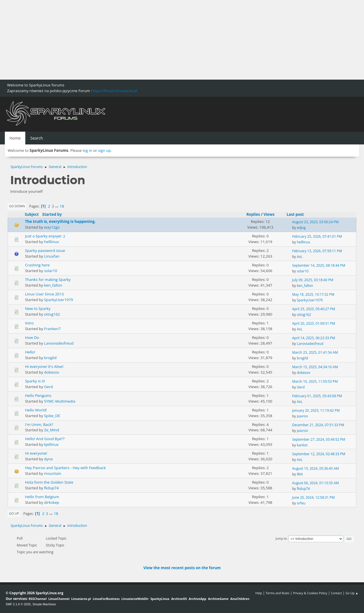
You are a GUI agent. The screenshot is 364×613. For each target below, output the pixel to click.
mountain (53, 473)
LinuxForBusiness (106, 599)
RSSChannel (38, 599)
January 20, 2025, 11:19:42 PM (316, 410)
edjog (301, 228)
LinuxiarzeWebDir (135, 599)
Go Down (17, 206)
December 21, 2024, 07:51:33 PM (318, 425)
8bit (300, 474)
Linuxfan (52, 256)
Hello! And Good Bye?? (45, 439)
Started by (52, 214)
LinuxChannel (59, 599)
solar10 (51, 271)
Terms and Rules (278, 593)
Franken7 (52, 329)
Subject (32, 214)
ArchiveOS (179, 599)
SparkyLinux (160, 599)
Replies (253, 214)
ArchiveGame (218, 599)
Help (259, 593)
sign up (105, 150)
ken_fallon (53, 285)
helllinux (51, 242)
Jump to (281, 538)
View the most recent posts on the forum (182, 568)
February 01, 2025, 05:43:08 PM (317, 396)
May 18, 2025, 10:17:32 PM (313, 294)
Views (269, 214)
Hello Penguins (38, 395)
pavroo (302, 416)
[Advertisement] (171, 40)
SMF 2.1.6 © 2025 (18, 604)
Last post (298, 214)
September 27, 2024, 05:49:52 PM (319, 439)
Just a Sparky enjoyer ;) (45, 236)
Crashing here (37, 265)
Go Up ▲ (352, 593)
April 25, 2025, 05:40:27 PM (314, 309)
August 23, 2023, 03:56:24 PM (315, 222)
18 (62, 206)
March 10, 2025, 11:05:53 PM (315, 381)
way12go (52, 227)
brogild (50, 358)
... (57, 206)
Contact (336, 593)
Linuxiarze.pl (81, 599)
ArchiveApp (197, 599)
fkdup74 (51, 488)
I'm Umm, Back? (39, 424)
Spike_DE (52, 416)
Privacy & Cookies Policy (310, 593)
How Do (32, 337)
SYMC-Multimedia (60, 401)
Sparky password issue (45, 250)
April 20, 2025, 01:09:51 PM (314, 323)
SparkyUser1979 (58, 300)
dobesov (52, 372)
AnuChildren (240, 599)
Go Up (14, 513)
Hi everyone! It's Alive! (44, 366)
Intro (29, 323)
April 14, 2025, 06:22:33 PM (314, 338)
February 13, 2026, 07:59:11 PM (317, 251)
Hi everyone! (36, 453)
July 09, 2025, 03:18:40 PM (313, 280)
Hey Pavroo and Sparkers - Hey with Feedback (65, 468)
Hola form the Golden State (49, 482)
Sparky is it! (35, 381)
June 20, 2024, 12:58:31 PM (313, 497)
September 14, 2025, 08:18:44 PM (319, 265)
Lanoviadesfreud (59, 343)
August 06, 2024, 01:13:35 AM (315, 483)
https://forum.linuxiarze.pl (114, 91)
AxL (300, 257)
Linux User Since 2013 (44, 294)
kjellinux (51, 444)
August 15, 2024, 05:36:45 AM (315, 468)
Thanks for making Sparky (48, 279)
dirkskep (52, 502)
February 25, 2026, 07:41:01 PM (317, 236)
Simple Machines (44, 604)
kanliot (302, 445)
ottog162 (52, 314)
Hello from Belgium (42, 497)
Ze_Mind (52, 430)
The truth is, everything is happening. (60, 221)
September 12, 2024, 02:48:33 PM (319, 454)
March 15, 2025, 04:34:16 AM (315, 367)
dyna (48, 459)
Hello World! (36, 410)
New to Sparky (38, 308)
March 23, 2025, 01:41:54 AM (315, 352)
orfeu (301, 503)
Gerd (48, 387)
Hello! (30, 352)
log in (88, 150)
